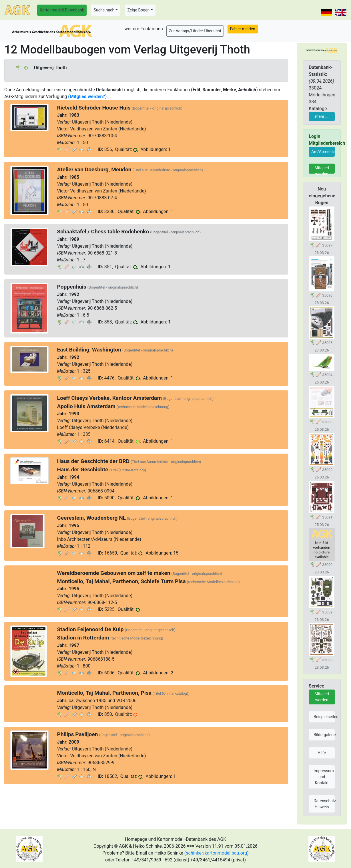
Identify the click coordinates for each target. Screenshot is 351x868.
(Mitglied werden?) (87, 97)
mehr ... (322, 116)
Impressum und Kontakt (324, 777)
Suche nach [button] (104, 10)
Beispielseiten (324, 717)
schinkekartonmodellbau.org (216, 853)
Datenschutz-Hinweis (324, 804)
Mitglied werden (322, 170)
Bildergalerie (324, 735)
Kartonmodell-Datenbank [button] (62, 10)
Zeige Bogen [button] (139, 10)
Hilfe (322, 753)
